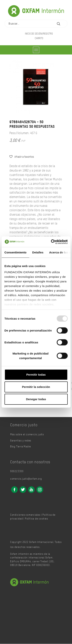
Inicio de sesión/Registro (39, 33)
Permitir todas (36, 375)
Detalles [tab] (38, 252)
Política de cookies (36, 519)
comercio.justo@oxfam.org (26, 479)
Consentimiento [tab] (15, 252)
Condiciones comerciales (25, 515)
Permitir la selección (36, 387)
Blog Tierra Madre (21, 447)
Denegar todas (36, 399)
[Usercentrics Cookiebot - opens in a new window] (51, 242)
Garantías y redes (21, 441)
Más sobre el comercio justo (27, 435)
